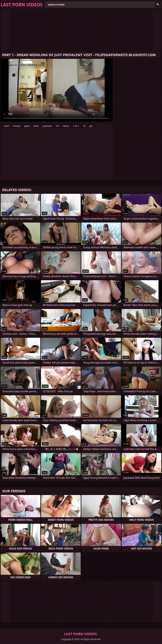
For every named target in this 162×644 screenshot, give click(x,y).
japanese (47, 126)
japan (27, 126)
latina (66, 126)
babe (36, 126)
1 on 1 (76, 126)
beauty (17, 126)
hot (58, 126)
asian (7, 126)
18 (84, 126)
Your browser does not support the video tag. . (57, 90)
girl (91, 126)
